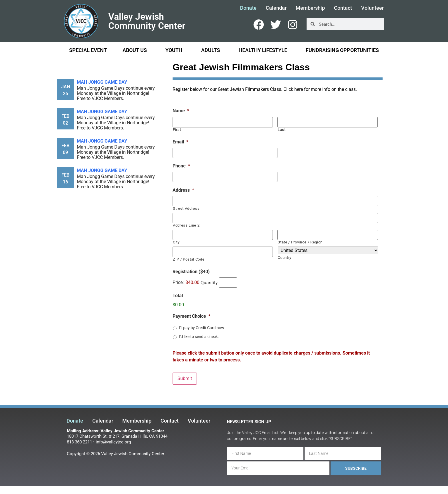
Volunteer (372, 8)
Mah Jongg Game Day (102, 82)
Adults (212, 50)
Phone (181, 166)
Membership (310, 8)
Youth (175, 50)
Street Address (186, 208)
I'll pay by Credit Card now (202, 327)
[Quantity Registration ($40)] (228, 282)
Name (181, 111)
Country (285, 257)
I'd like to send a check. (199, 336)
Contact (343, 8)
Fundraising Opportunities (342, 50)
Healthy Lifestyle (264, 50)
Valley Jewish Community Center (147, 21)
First (177, 129)
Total (178, 295)
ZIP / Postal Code (189, 258)
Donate (248, 8)
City (176, 242)
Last (282, 129)
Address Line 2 (186, 225)
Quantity (209, 282)
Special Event (88, 50)
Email (180, 142)
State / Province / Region (300, 242)
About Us (136, 50)
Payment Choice (191, 316)
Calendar (276, 8)
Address (183, 190)
